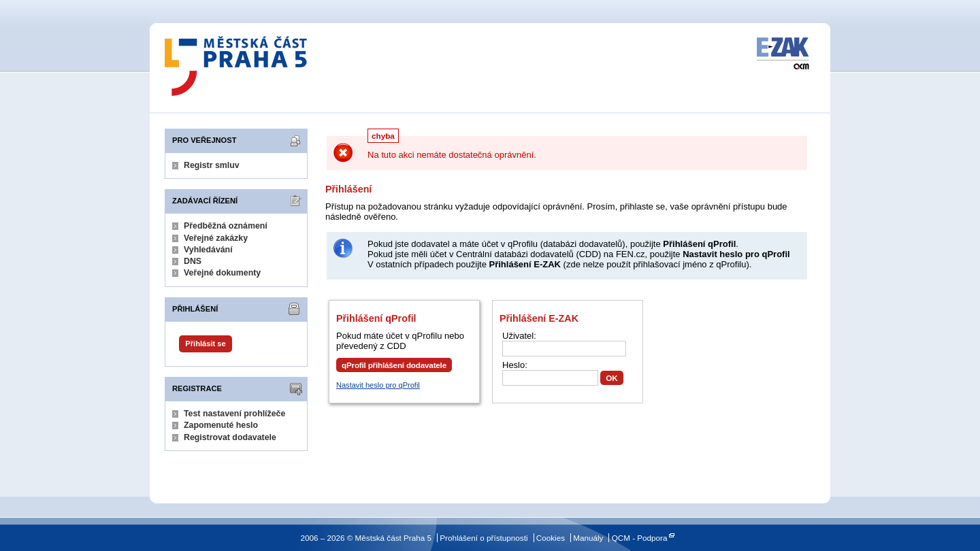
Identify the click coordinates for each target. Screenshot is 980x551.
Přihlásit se (205, 344)
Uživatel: (519, 336)
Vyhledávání (208, 250)
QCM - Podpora (640, 538)
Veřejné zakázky (216, 238)
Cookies (551, 538)
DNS (193, 261)
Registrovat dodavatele (230, 437)
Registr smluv (212, 165)
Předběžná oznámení (226, 226)
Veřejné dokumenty (222, 273)
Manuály (588, 538)
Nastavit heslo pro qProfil (378, 385)
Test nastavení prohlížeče (234, 414)
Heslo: (515, 365)
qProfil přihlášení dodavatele (394, 365)
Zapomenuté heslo (221, 425)
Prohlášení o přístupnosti (484, 538)
